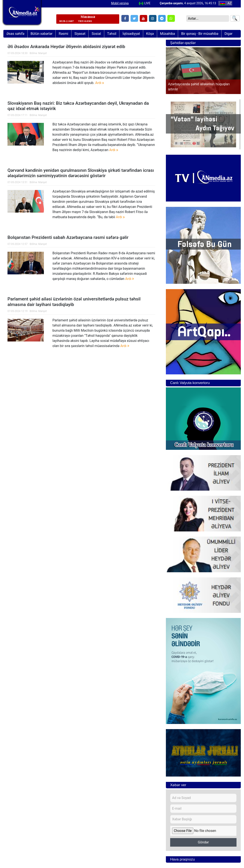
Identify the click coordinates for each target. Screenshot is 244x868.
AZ (226, 3)
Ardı (100, 83)
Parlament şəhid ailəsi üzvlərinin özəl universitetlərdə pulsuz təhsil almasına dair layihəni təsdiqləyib (74, 302)
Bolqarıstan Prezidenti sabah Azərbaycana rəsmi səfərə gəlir (68, 237)
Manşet (42, 53)
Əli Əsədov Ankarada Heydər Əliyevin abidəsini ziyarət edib (66, 47)
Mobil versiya (120, 3)
